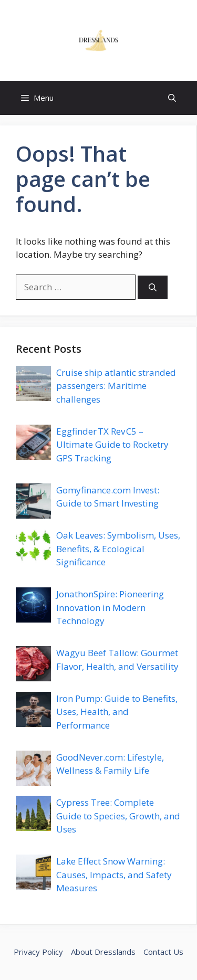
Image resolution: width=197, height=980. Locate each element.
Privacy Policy (38, 952)
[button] (172, 98)
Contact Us (163, 952)
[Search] (153, 287)
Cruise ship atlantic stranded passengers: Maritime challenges (116, 386)
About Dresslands (103, 952)
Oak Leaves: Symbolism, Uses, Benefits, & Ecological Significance (118, 549)
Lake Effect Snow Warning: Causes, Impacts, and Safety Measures (114, 874)
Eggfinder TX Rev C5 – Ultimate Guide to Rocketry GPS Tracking (112, 445)
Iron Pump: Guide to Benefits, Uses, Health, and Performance (117, 712)
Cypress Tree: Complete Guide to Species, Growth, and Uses (118, 816)
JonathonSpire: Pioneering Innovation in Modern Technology (110, 607)
